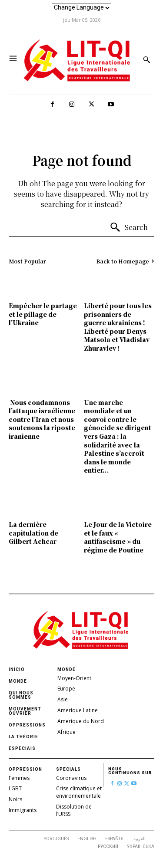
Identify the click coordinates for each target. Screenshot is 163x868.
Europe (66, 689)
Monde (18, 681)
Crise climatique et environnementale (79, 792)
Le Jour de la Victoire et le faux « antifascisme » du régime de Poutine (118, 537)
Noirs (15, 799)
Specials (68, 769)
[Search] (129, 227)
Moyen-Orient (74, 678)
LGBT (15, 788)
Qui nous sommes (21, 695)
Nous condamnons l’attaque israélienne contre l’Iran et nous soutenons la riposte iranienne (42, 419)
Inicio (17, 669)
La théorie (23, 737)
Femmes (19, 778)
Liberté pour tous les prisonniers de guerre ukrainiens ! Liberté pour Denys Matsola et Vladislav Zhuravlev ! (118, 327)
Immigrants (23, 810)
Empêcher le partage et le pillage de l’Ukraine (43, 314)
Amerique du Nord (81, 721)
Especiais (22, 748)
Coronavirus (71, 778)
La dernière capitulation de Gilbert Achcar (33, 533)
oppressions (27, 725)
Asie (63, 699)
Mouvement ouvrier (25, 711)
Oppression (25, 769)
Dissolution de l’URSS (74, 810)
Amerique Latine (78, 710)
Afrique (67, 732)
